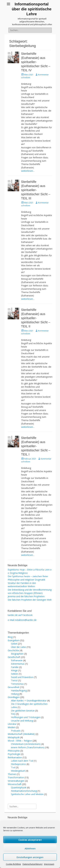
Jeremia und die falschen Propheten (26, 596)
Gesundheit (14, 687)
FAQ (13, 714)
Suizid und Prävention (22, 677)
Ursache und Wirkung (22, 721)
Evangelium (14, 640)
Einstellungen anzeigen (30, 857)
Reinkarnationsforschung (24, 791)
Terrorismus (17, 684)
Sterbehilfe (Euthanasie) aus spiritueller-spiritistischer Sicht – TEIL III (36, 190)
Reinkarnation (15, 757)
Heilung (15, 694)
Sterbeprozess (18, 764)
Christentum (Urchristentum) (26, 744)
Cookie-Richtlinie (13, 864)
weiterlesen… (28, 171)
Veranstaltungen (16, 781)
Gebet (14, 644)
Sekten (15, 674)
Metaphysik (14, 737)
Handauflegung (19, 690)
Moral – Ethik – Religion (20, 741)
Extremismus (18, 664)
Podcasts (16, 731)
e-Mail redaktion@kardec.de (22, 620)
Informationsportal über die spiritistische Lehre (32, 9)
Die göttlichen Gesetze (23, 711)
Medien (12, 727)
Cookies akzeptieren (30, 840)
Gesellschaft (14, 657)
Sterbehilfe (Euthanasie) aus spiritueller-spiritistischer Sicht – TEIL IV (36, 62)
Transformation (16, 777)
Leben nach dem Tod (22, 761)
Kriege (14, 670)
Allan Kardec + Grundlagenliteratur (29, 701)
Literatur (12, 724)
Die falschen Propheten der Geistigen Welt (30, 600)
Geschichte (13, 650)
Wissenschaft (15, 784)
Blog (10, 637)
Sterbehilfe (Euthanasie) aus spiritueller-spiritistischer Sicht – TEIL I (36, 446)
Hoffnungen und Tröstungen (26, 717)
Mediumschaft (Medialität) (21, 734)
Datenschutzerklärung (32, 864)
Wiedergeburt (18, 771)
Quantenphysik (19, 787)
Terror (14, 680)
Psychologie (14, 754)
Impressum (49, 864)
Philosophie (14, 751)
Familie (15, 667)
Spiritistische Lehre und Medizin (27, 794)
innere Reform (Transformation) (28, 747)
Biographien (17, 654)
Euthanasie (17, 660)
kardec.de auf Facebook (20, 615)
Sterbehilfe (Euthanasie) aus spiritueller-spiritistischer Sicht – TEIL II (36, 318)
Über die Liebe (18, 647)
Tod (13, 767)
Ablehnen (30, 848)
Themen (12, 774)
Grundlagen (14, 697)
